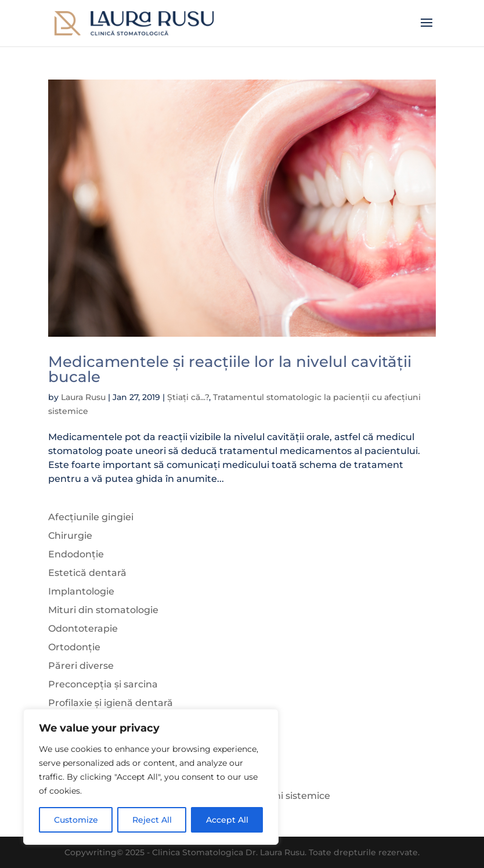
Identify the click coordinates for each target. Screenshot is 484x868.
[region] (151, 777)
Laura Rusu (83, 397)
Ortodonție (74, 647)
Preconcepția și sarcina (103, 684)
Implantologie (81, 591)
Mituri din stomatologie (103, 610)
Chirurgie (70, 536)
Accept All (227, 820)
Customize (76, 820)
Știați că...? (188, 397)
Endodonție (76, 554)
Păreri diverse (81, 666)
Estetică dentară (87, 573)
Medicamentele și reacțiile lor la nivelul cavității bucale (230, 369)
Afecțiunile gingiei (91, 517)
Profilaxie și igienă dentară (111, 703)
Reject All (152, 820)
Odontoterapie (83, 629)
